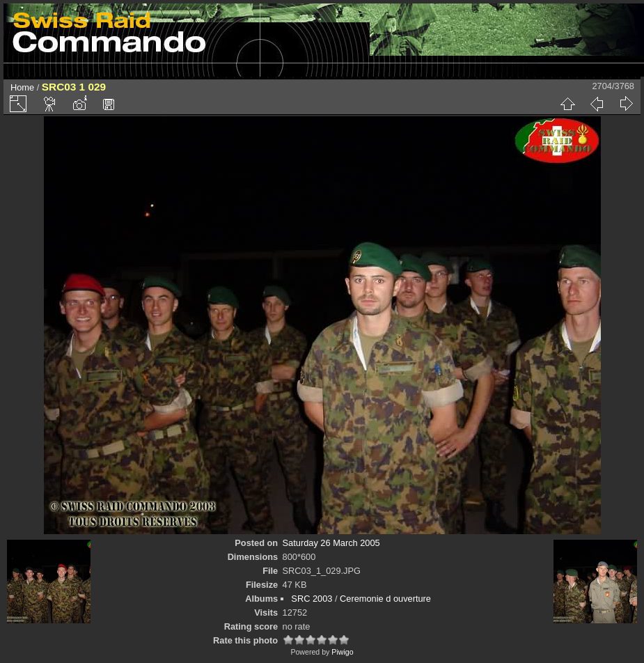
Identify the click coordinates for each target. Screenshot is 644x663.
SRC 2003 (312, 599)
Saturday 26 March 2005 (331, 543)
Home (22, 87)
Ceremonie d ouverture (385, 599)
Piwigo (342, 652)
